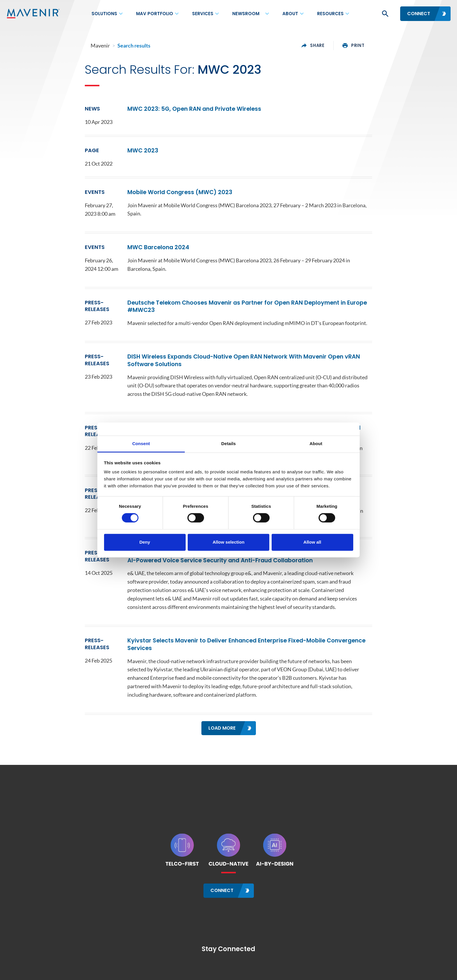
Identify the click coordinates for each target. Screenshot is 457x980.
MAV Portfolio (155, 14)
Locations (110, 970)
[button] (385, 14)
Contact (85, 970)
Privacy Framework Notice (321, 970)
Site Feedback (367, 970)
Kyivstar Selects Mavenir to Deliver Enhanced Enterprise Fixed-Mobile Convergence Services (250, 622)
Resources (330, 14)
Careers (134, 970)
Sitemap (157, 970)
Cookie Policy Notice (269, 970)
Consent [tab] (141, 444)
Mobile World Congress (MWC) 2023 (156, 196)
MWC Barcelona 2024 (132, 246)
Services (203, 14)
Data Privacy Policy (223, 970)
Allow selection (228, 542)
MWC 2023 (113, 154)
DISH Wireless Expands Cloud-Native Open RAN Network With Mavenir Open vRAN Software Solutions (248, 349)
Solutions (104, 14)
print (396, 45)
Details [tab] (228, 444)
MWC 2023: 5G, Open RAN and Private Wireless (173, 112)
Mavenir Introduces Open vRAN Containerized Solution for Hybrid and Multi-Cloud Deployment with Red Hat (233, 414)
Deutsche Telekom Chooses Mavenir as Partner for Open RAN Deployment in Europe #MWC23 (252, 296)
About (290, 14)
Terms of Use (185, 970)
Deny (145, 542)
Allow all (312, 542)
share (356, 45)
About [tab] (316, 444)
